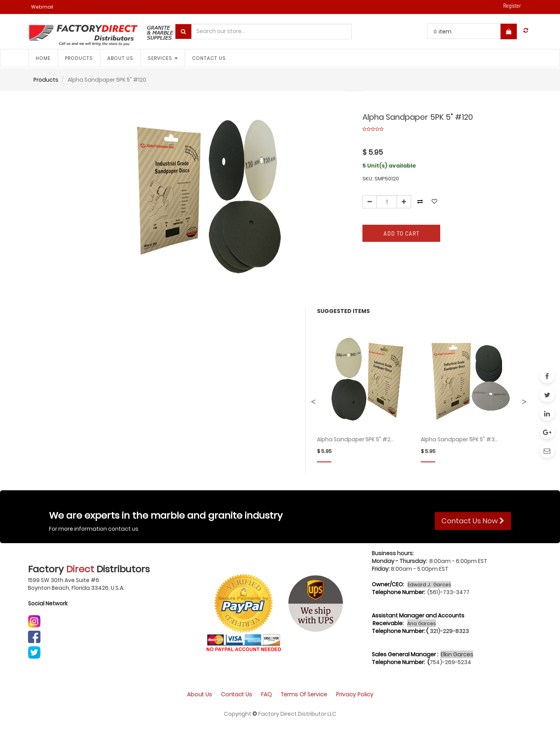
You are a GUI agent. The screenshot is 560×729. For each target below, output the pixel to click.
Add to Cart (402, 233)
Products (46, 80)
